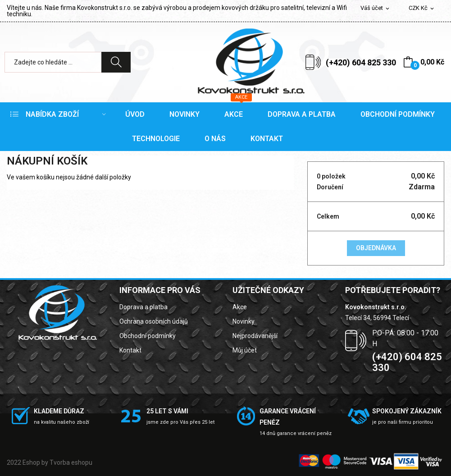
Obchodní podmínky (148, 336)
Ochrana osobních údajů (154, 321)
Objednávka (376, 248)
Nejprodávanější (255, 336)
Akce (240, 307)
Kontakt (130, 350)
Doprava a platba (143, 307)
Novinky (244, 321)
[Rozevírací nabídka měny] (422, 8)
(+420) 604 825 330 (361, 62)
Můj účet (245, 350)
